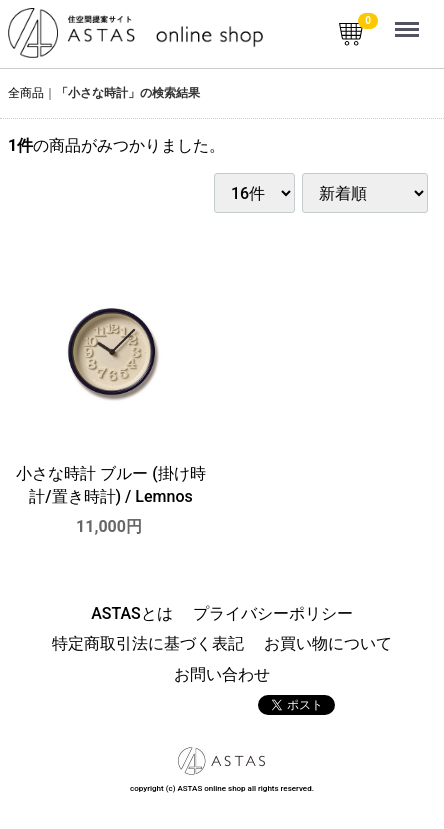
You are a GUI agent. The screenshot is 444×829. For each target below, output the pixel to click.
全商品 (26, 93)
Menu (409, 20)
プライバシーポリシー (273, 613)
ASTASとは (132, 613)
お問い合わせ (222, 674)
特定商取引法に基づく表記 (148, 644)
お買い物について (328, 644)
